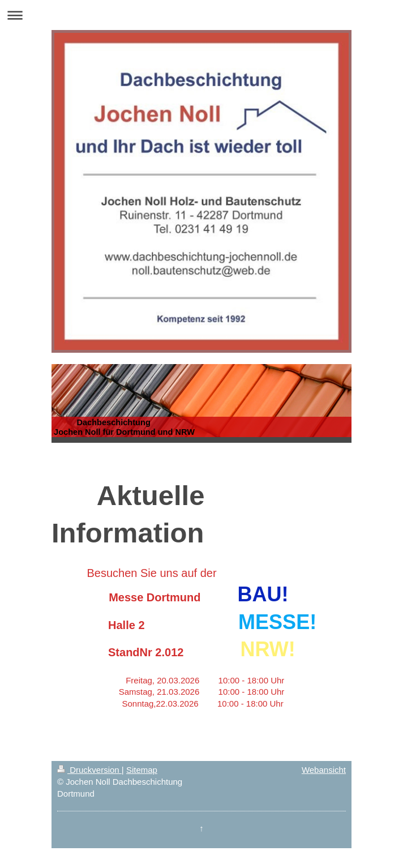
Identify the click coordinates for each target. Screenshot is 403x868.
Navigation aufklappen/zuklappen (201, 15)
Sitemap (142, 770)
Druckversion (89, 770)
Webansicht (324, 770)
